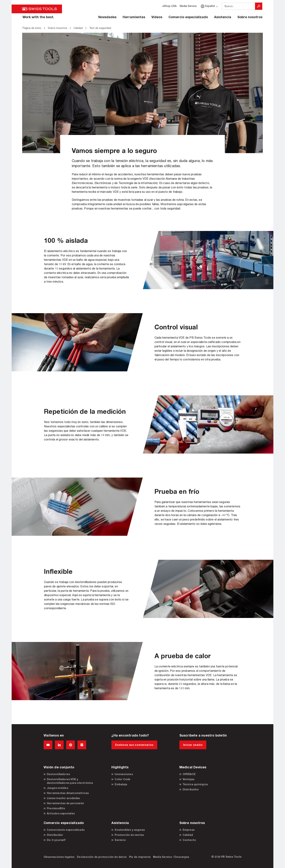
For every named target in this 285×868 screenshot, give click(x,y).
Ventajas (189, 779)
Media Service (188, 6)
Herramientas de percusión (65, 803)
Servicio (120, 840)
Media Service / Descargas (171, 857)
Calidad (188, 835)
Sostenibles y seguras (130, 830)
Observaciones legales (59, 857)
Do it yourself (56, 840)
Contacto (189, 840)
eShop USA (169, 6)
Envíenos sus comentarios (134, 745)
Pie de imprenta (140, 857)
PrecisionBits (56, 808)
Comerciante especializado (66, 830)
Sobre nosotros (250, 17)
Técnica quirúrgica (195, 784)
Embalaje (121, 784)
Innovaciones (124, 774)
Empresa (189, 830)
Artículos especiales (61, 813)
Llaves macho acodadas (63, 798)
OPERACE (189, 774)
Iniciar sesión (193, 745)
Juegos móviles (58, 788)
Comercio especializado (188, 17)
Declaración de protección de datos (102, 857)
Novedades (107, 17)
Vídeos (157, 17)
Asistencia (223, 17)
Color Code (123, 779)
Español (207, 6)
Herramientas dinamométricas (68, 793)
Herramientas (134, 17)
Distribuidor (191, 789)
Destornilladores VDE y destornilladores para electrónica (70, 781)
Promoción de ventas (129, 835)
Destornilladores (58, 774)
